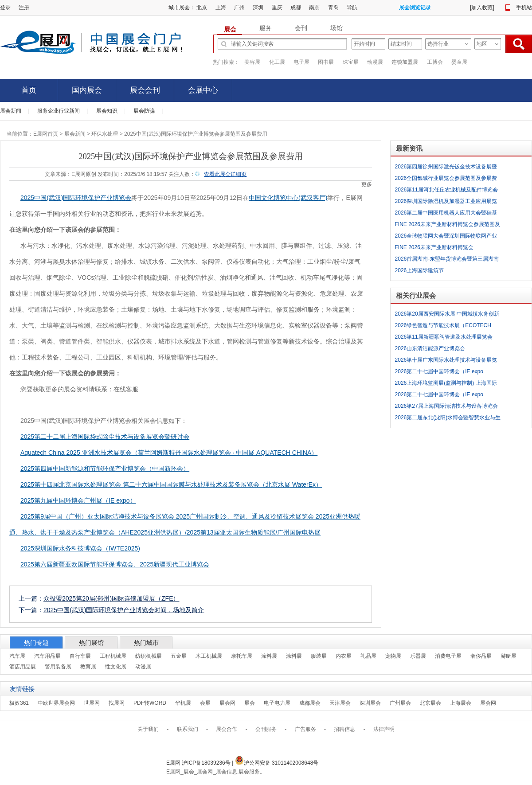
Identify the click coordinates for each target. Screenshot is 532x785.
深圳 (258, 8)
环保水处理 (105, 134)
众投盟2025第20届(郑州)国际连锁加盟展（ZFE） (111, 598)
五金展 (179, 656)
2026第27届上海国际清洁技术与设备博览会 (446, 406)
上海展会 (461, 703)
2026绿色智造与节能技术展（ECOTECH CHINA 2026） (443, 327)
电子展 (301, 62)
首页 (29, 90)
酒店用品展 (23, 667)
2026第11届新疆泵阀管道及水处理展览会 (444, 337)
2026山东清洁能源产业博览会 (430, 348)
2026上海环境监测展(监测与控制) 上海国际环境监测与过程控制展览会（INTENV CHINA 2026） (448, 384)
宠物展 (393, 656)
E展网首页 (46, 134)
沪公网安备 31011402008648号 (277, 763)
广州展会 (400, 703)
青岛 (333, 8)
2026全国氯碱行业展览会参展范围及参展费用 (446, 180)
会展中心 (203, 90)
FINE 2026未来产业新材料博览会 (434, 247)
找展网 (117, 703)
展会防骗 (144, 111)
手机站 (524, 8)
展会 (250, 703)
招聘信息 (344, 729)
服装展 (319, 656)
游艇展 (509, 656)
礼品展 (368, 656)
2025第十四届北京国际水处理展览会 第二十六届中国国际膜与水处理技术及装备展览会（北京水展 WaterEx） (171, 484)
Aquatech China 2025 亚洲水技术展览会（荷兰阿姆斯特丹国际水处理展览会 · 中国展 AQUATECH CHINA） (169, 453)
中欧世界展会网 (56, 703)
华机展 (183, 703)
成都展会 (310, 703)
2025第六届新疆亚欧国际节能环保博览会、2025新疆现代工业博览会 (115, 564)
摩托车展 (242, 656)
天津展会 (340, 703)
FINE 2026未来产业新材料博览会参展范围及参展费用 (448, 226)
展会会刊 (145, 90)
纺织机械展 (149, 656)
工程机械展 (113, 656)
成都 (296, 8)
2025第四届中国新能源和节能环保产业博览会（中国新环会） (105, 469)
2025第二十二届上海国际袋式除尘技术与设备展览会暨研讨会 (105, 437)
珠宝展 (351, 62)
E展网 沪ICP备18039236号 (199, 763)
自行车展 (80, 656)
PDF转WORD (150, 703)
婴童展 (459, 62)
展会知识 (107, 111)
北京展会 (430, 703)
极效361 (19, 703)
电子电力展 (277, 703)
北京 (202, 8)
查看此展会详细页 (225, 174)
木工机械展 (209, 656)
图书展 (326, 62)
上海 (221, 8)
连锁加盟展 (405, 62)
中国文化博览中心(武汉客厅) (288, 198)
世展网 (92, 703)
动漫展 (375, 62)
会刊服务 (266, 729)
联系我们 (188, 729)
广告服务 (305, 729)
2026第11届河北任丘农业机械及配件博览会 (446, 190)
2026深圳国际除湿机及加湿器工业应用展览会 (446, 203)
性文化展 (116, 667)
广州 (239, 8)
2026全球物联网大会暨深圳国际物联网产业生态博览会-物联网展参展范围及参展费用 (446, 237)
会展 (205, 703)
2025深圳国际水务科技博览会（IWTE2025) (80, 548)
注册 (24, 8)
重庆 (277, 8)
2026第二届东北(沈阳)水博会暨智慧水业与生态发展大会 (448, 419)
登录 (5, 8)
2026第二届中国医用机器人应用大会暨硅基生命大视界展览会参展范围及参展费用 (446, 214)
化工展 (277, 62)
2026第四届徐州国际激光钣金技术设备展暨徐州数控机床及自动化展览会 (446, 168)
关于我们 (148, 729)
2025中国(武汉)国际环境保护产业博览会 (76, 198)
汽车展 (17, 656)
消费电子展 (448, 656)
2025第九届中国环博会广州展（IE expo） (78, 500)
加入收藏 (482, 8)
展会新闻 (11, 111)
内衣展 (344, 656)
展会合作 (227, 729)
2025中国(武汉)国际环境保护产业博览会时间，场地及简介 (124, 610)
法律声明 (384, 729)
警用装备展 (58, 667)
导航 (352, 8)
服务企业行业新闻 (59, 111)
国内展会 (87, 90)
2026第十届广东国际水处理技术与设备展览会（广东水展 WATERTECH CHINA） (446, 361)
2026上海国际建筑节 (420, 270)
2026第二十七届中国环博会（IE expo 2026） (439, 373)
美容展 (252, 62)
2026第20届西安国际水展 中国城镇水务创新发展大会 (447, 315)
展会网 (227, 703)
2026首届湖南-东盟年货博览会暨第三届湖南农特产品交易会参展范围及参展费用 (447, 260)
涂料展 (269, 656)
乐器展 (418, 656)
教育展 (88, 667)
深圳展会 (370, 703)
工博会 (435, 62)
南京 (314, 8)
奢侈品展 (481, 656)
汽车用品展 (47, 656)
